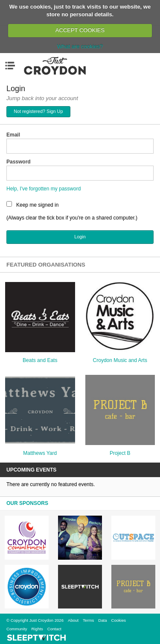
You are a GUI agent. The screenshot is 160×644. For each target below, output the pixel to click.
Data (102, 620)
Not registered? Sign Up (38, 111)
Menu (12, 65)
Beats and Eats (40, 360)
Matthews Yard (40, 453)
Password (19, 162)
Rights (37, 629)
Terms (88, 620)
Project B (120, 453)
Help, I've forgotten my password (44, 189)
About (73, 620)
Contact (54, 629)
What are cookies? (80, 46)
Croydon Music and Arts (120, 360)
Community (17, 629)
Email (13, 135)
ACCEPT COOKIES (80, 30)
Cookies (118, 620)
